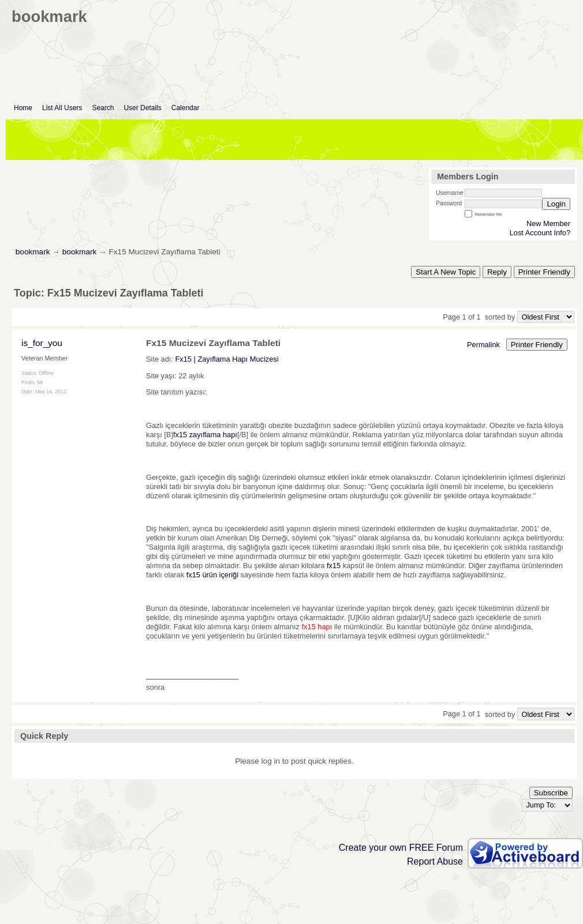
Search (103, 108)
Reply (497, 272)
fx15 (334, 566)
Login (556, 204)
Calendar (186, 108)
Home (23, 108)
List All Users (62, 108)
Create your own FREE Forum (401, 848)
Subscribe (551, 793)
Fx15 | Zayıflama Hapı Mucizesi (227, 359)
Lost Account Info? (540, 233)
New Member (548, 224)
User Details (142, 108)
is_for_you (42, 343)
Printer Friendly (544, 272)
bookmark (33, 252)
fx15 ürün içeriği (212, 575)
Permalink (483, 345)
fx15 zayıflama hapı (205, 435)
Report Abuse (435, 861)
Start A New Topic (446, 272)
